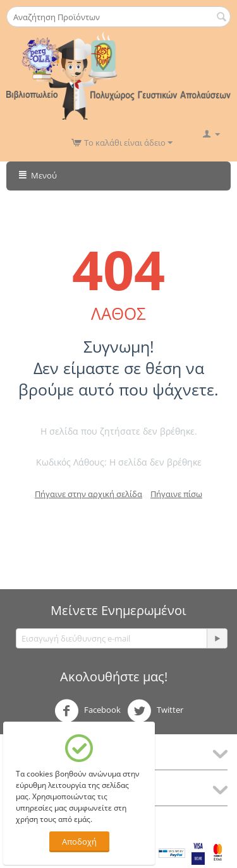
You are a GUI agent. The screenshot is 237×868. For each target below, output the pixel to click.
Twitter (155, 711)
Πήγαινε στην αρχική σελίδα (88, 494)
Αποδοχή (79, 842)
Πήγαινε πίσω (176, 494)
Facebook (88, 711)
